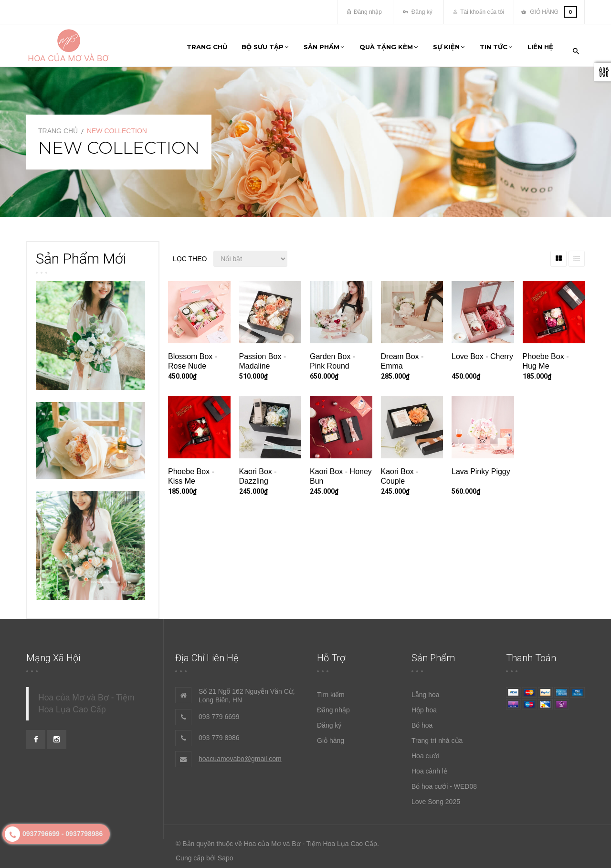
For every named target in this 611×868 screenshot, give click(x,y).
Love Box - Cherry (482, 353)
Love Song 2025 (436, 798)
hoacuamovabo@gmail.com (240, 755)
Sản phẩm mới (81, 254)
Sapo (226, 854)
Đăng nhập (364, 12)
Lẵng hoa (426, 691)
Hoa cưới (425, 752)
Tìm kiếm (331, 691)
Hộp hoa (424, 706)
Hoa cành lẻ (429, 767)
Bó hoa (422, 721)
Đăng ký (417, 12)
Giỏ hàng (331, 737)
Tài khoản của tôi (479, 12)
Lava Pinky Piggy (481, 467)
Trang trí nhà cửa (437, 737)
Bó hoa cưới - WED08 (444, 783)
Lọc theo (190, 254)
